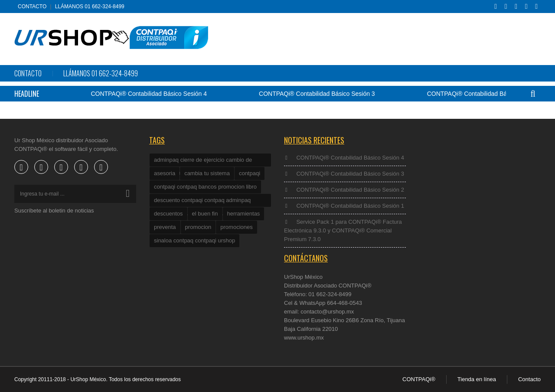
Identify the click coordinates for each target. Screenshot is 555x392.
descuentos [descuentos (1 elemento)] (168, 214)
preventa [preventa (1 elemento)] (165, 227)
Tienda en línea (477, 379)
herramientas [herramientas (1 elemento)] (244, 214)
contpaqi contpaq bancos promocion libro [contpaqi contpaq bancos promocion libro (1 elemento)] (205, 187)
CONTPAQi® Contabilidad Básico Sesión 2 (489, 94)
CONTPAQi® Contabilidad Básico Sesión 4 (153, 94)
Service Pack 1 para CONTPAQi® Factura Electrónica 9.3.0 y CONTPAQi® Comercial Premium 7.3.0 (343, 230)
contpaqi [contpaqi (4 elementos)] (250, 173)
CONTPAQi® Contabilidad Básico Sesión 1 (350, 206)
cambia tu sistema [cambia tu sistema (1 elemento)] (207, 173)
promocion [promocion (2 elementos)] (198, 227)
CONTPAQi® (419, 379)
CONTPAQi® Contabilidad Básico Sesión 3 (320, 94)
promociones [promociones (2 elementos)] (236, 227)
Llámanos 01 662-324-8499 (90, 7)
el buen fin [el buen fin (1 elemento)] (205, 214)
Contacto (32, 7)
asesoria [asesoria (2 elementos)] (165, 173)
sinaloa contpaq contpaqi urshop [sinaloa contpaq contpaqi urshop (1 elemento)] (194, 240)
